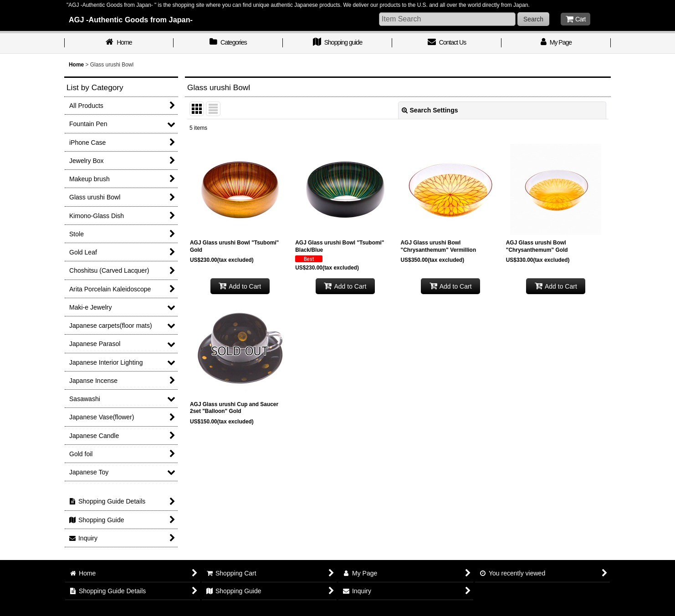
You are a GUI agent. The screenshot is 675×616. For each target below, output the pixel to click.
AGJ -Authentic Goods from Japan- (131, 20)
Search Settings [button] (430, 110)
